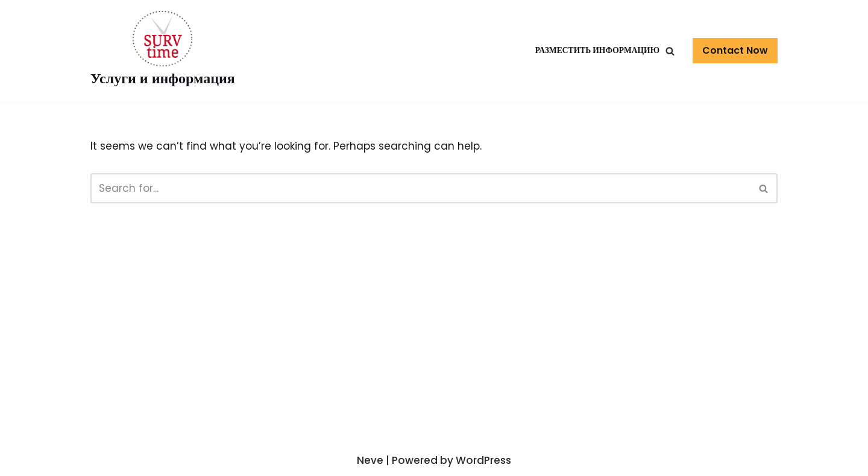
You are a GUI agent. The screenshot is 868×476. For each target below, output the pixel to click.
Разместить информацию (597, 50)
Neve (370, 460)
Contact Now (735, 50)
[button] (670, 51)
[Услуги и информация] (163, 51)
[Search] (764, 188)
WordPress (483, 460)
